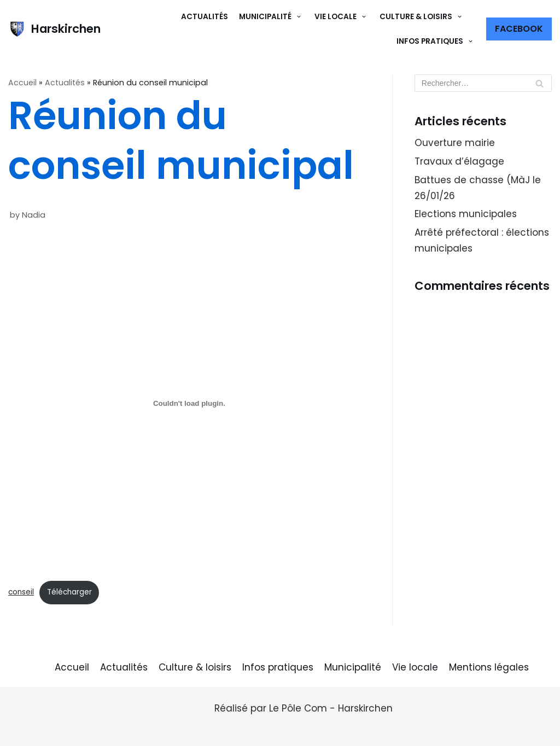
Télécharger (69, 592)
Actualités (205, 17)
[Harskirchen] (54, 29)
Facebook (519, 29)
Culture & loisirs (195, 667)
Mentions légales (489, 667)
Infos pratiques (278, 667)
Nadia (34, 215)
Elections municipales (466, 214)
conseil (21, 592)
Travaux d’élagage (459, 161)
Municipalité (353, 667)
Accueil (22, 83)
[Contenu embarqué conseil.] (189, 404)
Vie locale (415, 667)
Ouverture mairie (455, 143)
